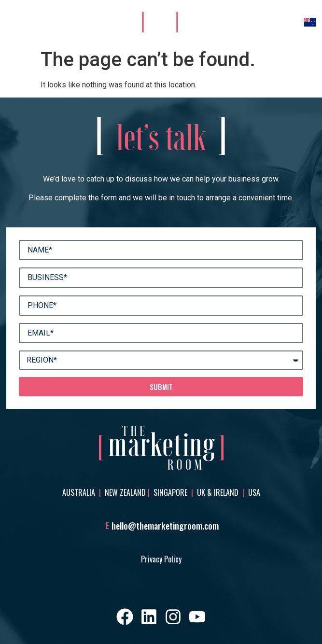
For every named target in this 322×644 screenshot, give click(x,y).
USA (254, 492)
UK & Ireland (219, 492)
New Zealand (125, 492)
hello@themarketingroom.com (165, 526)
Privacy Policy (161, 559)
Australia (80, 492)
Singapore (170, 492)
